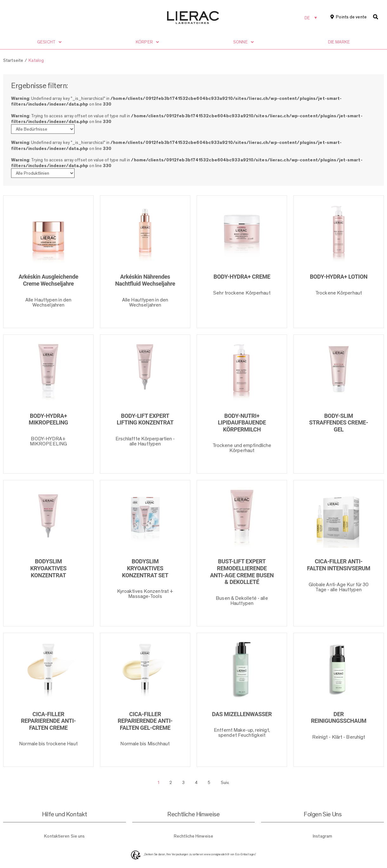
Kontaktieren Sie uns (64, 836)
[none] (311, 17)
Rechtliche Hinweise (193, 836)
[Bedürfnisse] (43, 129)
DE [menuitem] (307, 18)
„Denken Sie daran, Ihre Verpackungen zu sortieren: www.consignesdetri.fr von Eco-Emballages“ (200, 854)
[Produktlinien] (43, 173)
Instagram (322, 836)
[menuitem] (311, 17)
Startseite (13, 60)
